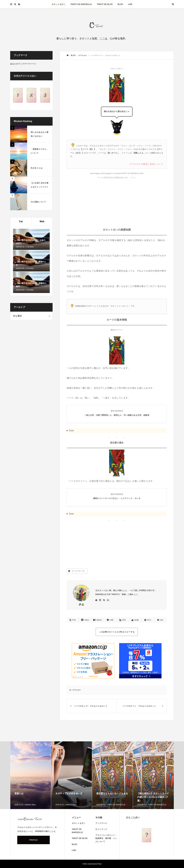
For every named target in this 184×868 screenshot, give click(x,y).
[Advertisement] (117, 205)
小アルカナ (77, 690)
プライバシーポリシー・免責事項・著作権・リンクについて (106, 838)
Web (42, 221)
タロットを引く (59, 4)
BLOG (120, 4)
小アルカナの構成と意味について (146, 164)
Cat (21, 221)
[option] (31, 775)
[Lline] (110, 620)
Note (72, 431)
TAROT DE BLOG (105, 4)
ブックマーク (76, 571)
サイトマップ (101, 829)
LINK (130, 4)
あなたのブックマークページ (23, 64)
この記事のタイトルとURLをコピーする (117, 632)
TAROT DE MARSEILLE (81, 4)
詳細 (133, 178)
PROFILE (33, 840)
